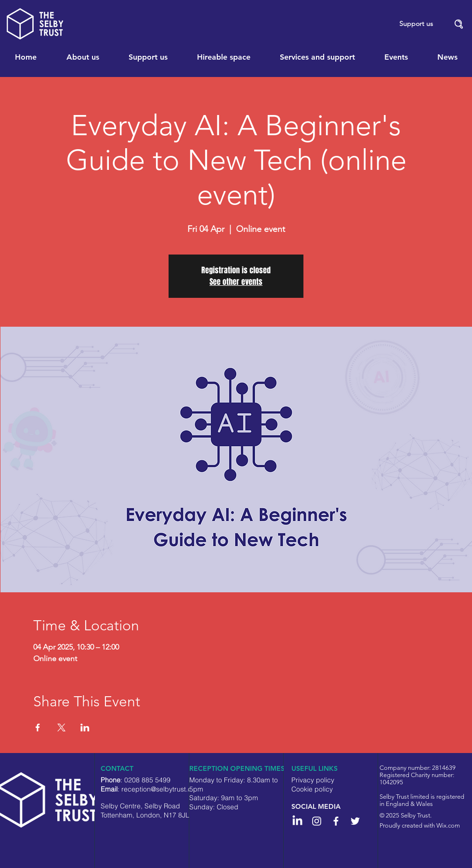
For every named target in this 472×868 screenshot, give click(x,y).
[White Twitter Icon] (355, 821)
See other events (236, 282)
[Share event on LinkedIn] (85, 728)
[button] (459, 24)
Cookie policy (312, 789)
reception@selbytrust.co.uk (163, 789)
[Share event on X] (61, 728)
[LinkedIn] (297, 821)
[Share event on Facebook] (38, 728)
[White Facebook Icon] (336, 821)
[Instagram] (317, 821)
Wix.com (448, 825)
